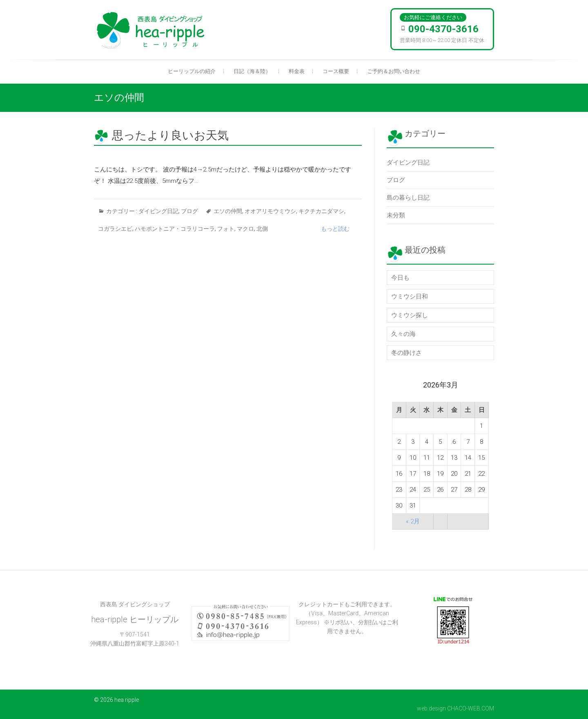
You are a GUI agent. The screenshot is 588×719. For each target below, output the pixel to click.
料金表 (297, 71)
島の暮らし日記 (408, 198)
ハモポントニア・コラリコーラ (175, 229)
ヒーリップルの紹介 (192, 71)
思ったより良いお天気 (170, 135)
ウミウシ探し (410, 315)
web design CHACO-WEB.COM (455, 708)
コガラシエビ (115, 229)
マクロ (245, 229)
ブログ (189, 211)
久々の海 (403, 334)
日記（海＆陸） (252, 71)
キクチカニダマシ (321, 211)
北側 (262, 229)
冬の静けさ (406, 353)
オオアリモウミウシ (270, 211)
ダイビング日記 (158, 211)
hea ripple (127, 700)
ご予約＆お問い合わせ (394, 71)
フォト (226, 229)
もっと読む (335, 229)
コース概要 (336, 71)
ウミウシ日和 (410, 296)
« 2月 (413, 521)
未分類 (396, 215)
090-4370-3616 (443, 29)
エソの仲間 (228, 211)
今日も (400, 278)
